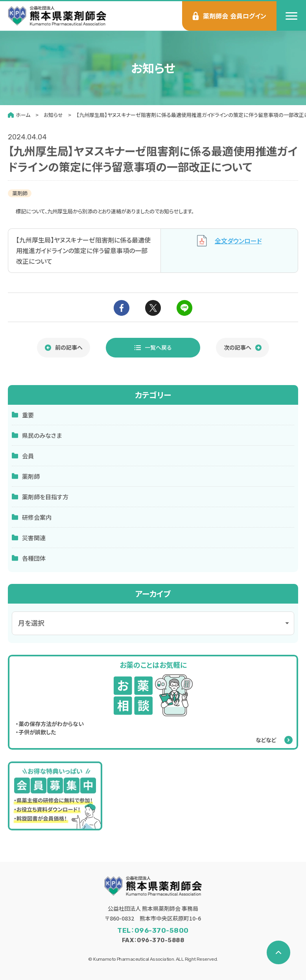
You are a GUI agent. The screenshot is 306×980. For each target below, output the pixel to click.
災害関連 (29, 538)
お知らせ (53, 115)
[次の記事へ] (242, 348)
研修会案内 (32, 517)
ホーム (23, 115)
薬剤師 (26, 476)
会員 (23, 456)
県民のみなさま (37, 435)
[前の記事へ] (64, 348)
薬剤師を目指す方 (40, 497)
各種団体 (29, 558)
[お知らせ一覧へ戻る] (153, 348)
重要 (23, 415)
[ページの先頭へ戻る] (278, 952)
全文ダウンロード (229, 241)
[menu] (291, 16)
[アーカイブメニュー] (153, 623)
